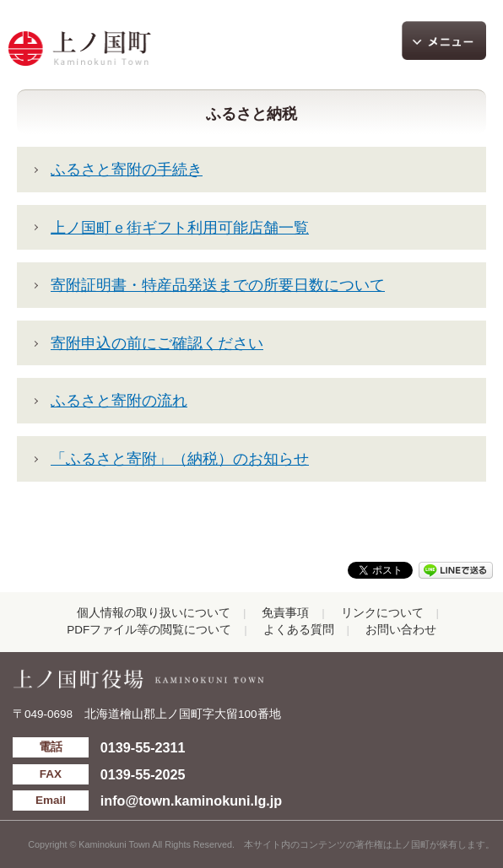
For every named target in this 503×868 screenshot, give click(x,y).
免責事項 (285, 613)
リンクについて (382, 613)
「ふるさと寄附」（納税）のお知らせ (180, 459)
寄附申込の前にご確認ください (157, 343)
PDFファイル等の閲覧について (149, 630)
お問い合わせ (401, 630)
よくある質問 (299, 630)
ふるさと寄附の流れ (119, 401)
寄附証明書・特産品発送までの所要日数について (218, 285)
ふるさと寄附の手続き (127, 170)
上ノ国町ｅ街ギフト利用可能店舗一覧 (180, 228)
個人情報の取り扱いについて (154, 613)
